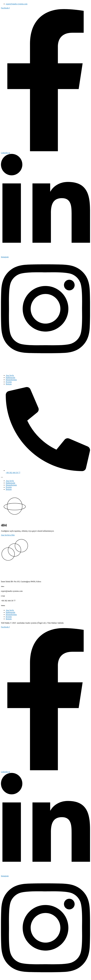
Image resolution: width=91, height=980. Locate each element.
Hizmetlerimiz (11, 380)
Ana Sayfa (10, 375)
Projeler (9, 382)
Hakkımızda (10, 378)
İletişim (9, 384)
